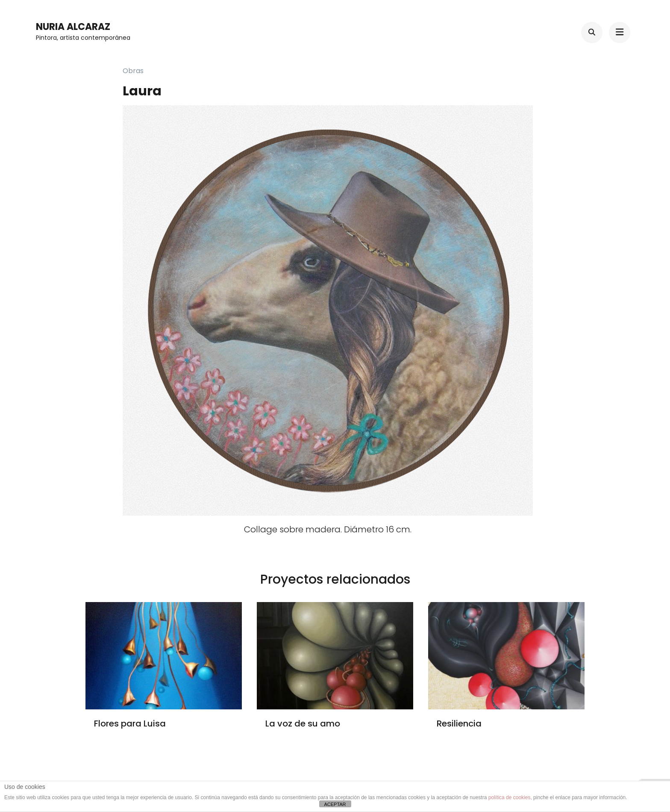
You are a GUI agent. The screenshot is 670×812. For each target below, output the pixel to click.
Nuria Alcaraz (73, 27)
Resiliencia (459, 723)
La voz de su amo (303, 723)
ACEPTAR (335, 804)
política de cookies (510, 797)
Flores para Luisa (130, 723)
